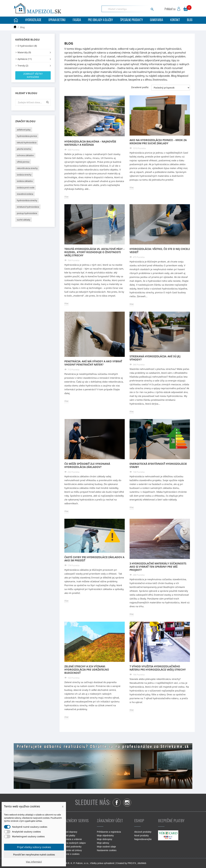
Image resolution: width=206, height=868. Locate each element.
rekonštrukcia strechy (27, 168)
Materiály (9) (24, 52)
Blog (190, 20)
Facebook (117, 803)
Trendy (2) (23, 66)
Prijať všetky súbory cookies (34, 847)
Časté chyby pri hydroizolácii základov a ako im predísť (94, 559)
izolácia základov (25, 181)
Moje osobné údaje (106, 847)
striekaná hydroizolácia (28, 207)
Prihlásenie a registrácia (109, 832)
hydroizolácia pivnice (27, 136)
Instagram (127, 803)
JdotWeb (142, 863)
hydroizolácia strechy (27, 200)
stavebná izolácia (25, 194)
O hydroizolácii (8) (27, 46)
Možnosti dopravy (68, 832)
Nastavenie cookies (107, 850)
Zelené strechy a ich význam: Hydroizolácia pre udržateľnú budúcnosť (87, 670)
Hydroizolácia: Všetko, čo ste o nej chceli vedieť (160, 251)
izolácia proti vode (26, 187)
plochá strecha (24, 149)
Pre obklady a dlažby (101, 20)
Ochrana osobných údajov (73, 843)
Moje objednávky (105, 836)
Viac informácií (34, 862)
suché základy (24, 220)
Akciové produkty (143, 832)
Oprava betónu (57, 20)
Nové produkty (141, 836)
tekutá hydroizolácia (27, 142)
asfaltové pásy (24, 130)
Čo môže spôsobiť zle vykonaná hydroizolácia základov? (87, 465)
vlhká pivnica (23, 162)
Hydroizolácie (33, 20)
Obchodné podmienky (70, 847)
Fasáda (77, 20)
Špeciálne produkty (132, 20)
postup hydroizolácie (27, 213)
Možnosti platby (67, 836)
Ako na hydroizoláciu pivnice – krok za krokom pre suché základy (158, 142)
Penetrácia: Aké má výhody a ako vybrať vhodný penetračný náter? (93, 363)
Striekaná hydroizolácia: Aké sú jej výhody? (155, 358)
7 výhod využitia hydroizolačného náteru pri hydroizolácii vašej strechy (158, 668)
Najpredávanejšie (143, 839)
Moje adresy (103, 843)
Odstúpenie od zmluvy (71, 850)
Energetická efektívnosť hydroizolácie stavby (158, 465)
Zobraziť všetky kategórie (33, 75)
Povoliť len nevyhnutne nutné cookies (34, 854)
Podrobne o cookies (70, 854)
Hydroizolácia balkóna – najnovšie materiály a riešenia (90, 143)
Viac (66, 197)
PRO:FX (132, 863)
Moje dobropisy (105, 839)
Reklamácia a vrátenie (71, 839)
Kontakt (175, 20)
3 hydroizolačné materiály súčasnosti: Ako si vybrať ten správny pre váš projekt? (158, 567)
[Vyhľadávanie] (129, 9)
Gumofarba (157, 20)
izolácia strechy (24, 175)
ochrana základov (25, 155)
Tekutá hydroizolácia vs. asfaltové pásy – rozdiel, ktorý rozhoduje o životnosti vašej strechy (94, 252)
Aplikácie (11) (25, 59)
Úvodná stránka (16, 20)
